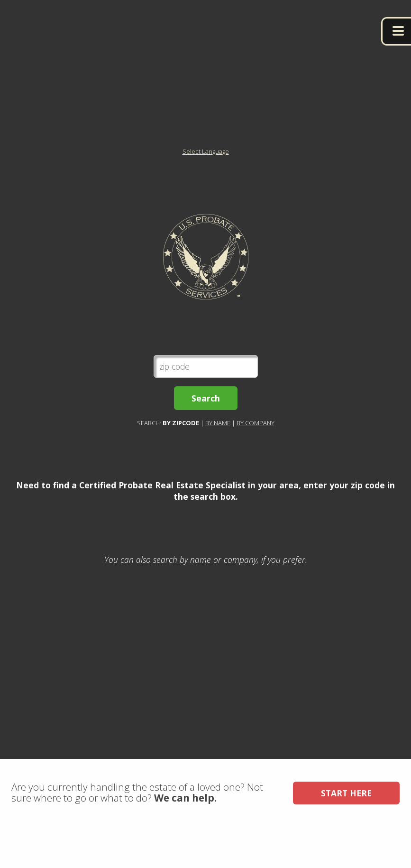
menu (396, 31)
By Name (218, 443)
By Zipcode (181, 443)
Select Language (206, 172)
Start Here (346, 834)
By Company (256, 443)
